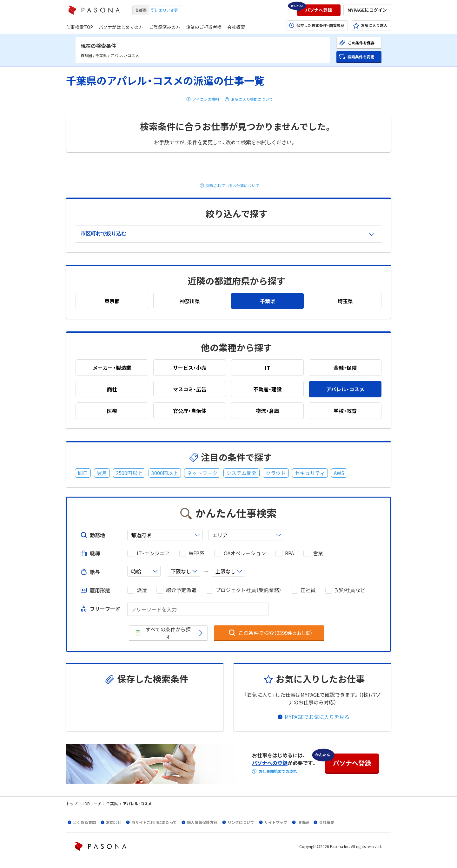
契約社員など (350, 590)
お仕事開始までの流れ (278, 771)
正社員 (308, 590)
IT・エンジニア (153, 553)
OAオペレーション (245, 553)
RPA (289, 553)
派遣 (142, 590)
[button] (319, 10)
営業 (318, 553)
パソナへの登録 (270, 763)
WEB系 (197, 553)
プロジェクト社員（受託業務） (248, 590)
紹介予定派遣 (181, 590)
